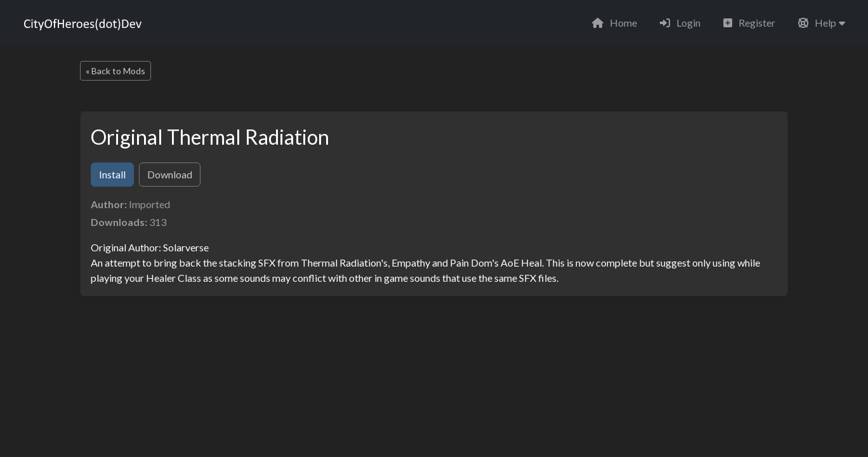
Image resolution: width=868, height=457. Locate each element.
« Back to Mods (115, 71)
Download (170, 174)
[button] (822, 23)
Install (112, 174)
